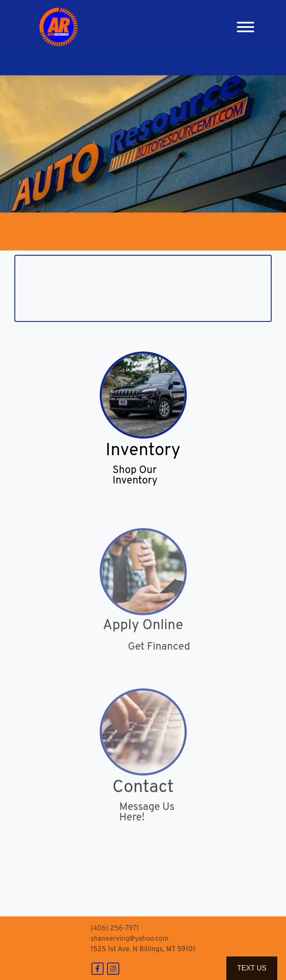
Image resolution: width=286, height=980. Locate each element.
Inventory (143, 451)
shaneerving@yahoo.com (130, 939)
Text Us (252, 968)
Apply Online (143, 635)
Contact (143, 797)
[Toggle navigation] (246, 27)
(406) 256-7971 (115, 929)
